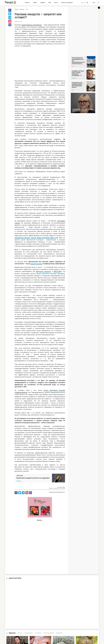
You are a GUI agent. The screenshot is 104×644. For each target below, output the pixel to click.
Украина (43, 3)
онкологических (36, 264)
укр (92, 3)
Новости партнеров (15, 578)
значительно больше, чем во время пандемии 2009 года (36, 238)
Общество (59, 633)
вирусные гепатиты (44, 271)
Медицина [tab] (12, 633)
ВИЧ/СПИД (58, 271)
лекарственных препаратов (31, 25)
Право (35, 3)
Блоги (56, 3)
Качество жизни (49, 633)
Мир (50, 3)
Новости (27, 3)
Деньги (20, 633)
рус (94, 3)
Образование (29, 633)
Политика (38, 633)
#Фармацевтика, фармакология (57, 492)
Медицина (22, 9)
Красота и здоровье (67, 3)
